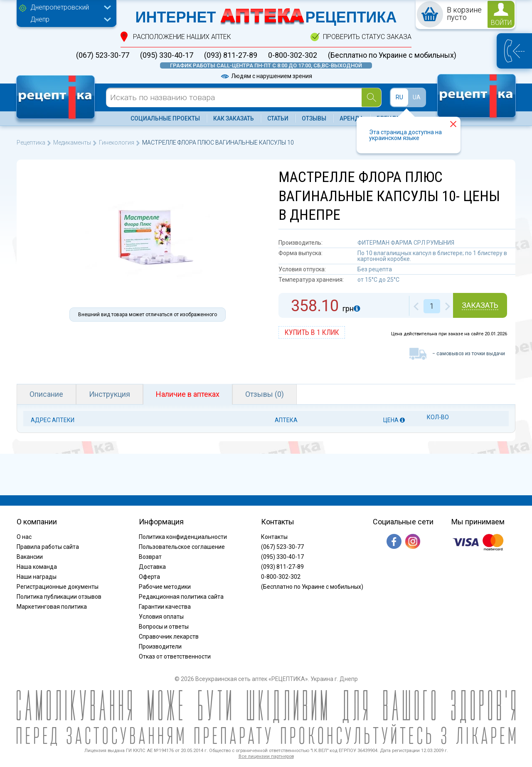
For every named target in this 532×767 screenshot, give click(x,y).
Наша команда (37, 567)
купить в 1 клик (312, 332)
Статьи (278, 118)
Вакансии (30, 557)
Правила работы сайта (48, 547)
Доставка (152, 567)
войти (501, 23)
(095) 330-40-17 (167, 55)
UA (417, 97)
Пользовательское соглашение (182, 547)
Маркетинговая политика (52, 607)
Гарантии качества (165, 607)
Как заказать (234, 118)
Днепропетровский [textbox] (60, 7)
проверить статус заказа (367, 37)
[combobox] (69, 8)
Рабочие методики (165, 587)
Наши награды (37, 577)
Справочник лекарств (169, 637)
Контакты (274, 537)
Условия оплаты (161, 617)
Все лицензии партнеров (266, 756)
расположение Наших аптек (182, 37)
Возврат (150, 557)
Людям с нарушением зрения (266, 76)
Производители (160, 647)
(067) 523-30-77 (103, 55)
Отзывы (314, 118)
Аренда (351, 118)
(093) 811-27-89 (231, 55)
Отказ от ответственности (175, 656)
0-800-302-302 (293, 55)
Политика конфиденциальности (183, 537)
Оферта (149, 577)
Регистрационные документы (58, 587)
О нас (24, 537)
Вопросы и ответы (164, 627)
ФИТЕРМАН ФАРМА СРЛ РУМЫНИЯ (406, 243)
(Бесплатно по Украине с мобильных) (392, 55)
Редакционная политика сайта (181, 597)
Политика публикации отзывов (59, 597)
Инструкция (110, 394)
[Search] (371, 97)
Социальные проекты (165, 118)
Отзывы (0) (265, 394)
